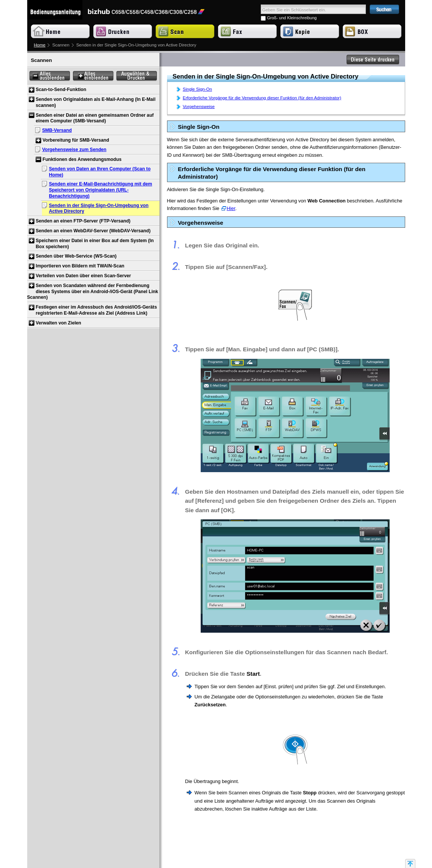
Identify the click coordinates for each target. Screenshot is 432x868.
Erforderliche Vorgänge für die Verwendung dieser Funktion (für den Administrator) (262, 98)
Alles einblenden (93, 76)
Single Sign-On (197, 89)
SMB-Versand (57, 130)
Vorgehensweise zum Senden (74, 150)
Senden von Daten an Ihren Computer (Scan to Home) (100, 172)
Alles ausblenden (50, 76)
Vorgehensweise (199, 107)
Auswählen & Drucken (137, 76)
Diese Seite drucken (373, 60)
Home (40, 45)
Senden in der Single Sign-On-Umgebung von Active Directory (99, 209)
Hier (231, 208)
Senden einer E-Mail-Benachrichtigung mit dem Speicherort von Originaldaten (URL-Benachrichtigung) (101, 190)
